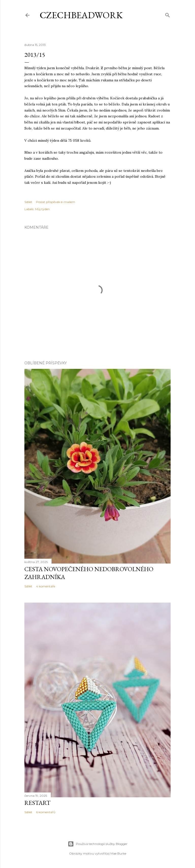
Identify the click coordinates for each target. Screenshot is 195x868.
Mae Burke (118, 853)
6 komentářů (46, 812)
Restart (37, 803)
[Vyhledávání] (168, 14)
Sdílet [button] (28, 202)
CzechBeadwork (81, 15)
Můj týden (42, 209)
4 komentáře (46, 586)
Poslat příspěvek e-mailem (56, 202)
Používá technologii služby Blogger (98, 844)
